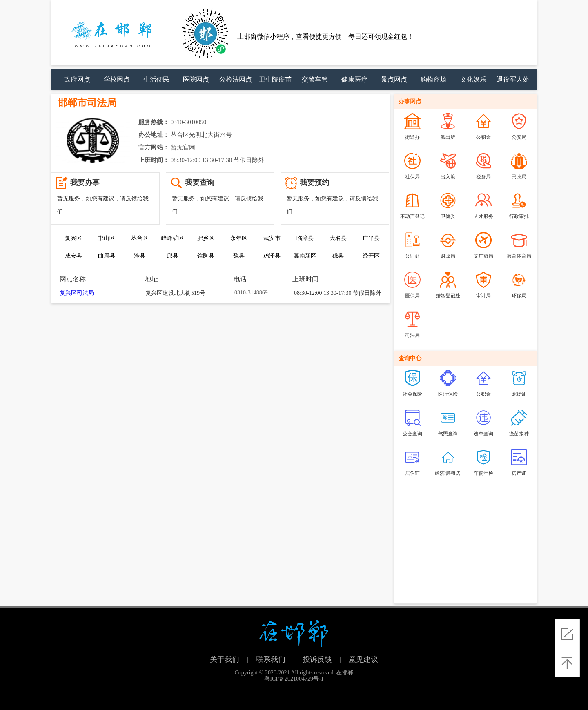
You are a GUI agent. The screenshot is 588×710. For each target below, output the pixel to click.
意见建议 (363, 659)
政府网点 (77, 79)
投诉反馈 (317, 659)
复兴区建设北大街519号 (175, 293)
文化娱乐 (473, 79)
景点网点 (394, 79)
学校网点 (117, 79)
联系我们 (271, 659)
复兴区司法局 (77, 293)
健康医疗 (354, 79)
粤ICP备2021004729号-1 (294, 679)
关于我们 (225, 659)
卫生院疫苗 (275, 79)
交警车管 (315, 79)
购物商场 (434, 79)
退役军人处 (513, 79)
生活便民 (156, 79)
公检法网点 (236, 79)
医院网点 (196, 79)
